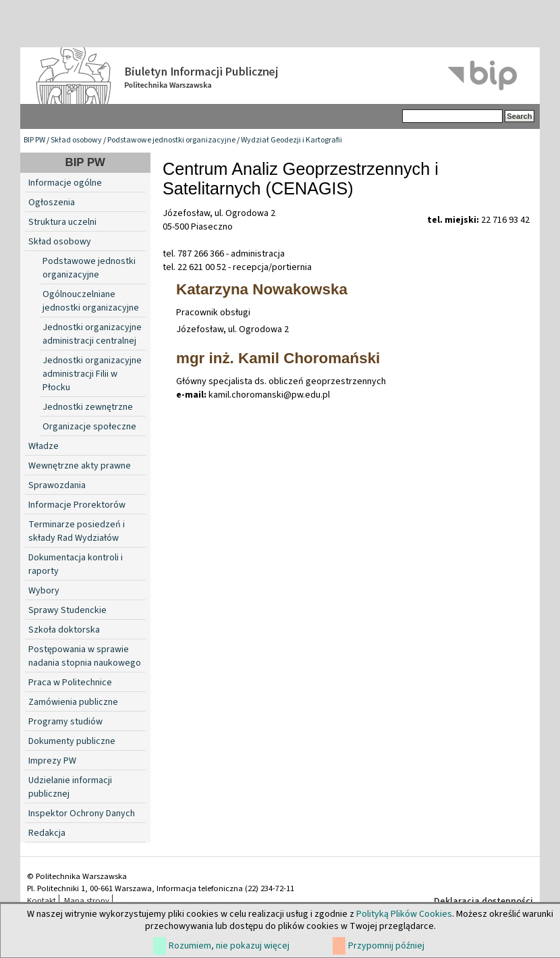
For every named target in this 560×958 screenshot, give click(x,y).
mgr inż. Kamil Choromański (278, 358)
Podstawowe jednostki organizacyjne (171, 140)
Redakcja (47, 833)
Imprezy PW (52, 761)
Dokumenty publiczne (72, 741)
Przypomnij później (386, 946)
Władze (44, 446)
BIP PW (34, 140)
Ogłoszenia (52, 203)
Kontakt (41, 901)
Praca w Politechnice (70, 683)
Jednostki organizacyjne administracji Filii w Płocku (92, 374)
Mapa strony (87, 901)
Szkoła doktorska (64, 630)
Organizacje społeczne (89, 427)
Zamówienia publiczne (73, 702)
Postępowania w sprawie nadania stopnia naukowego (85, 656)
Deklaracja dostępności (483, 901)
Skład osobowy (76, 140)
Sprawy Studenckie (67, 610)
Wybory (44, 591)
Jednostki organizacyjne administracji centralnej (92, 334)
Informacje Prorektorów (77, 505)
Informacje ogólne (65, 183)
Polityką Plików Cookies (404, 914)
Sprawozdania (57, 485)
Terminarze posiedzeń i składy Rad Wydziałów (77, 531)
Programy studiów (65, 722)
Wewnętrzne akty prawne (80, 466)
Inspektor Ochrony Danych (82, 814)
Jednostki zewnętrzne (88, 407)
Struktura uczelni (62, 222)
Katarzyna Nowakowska (262, 289)
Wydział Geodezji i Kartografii (291, 140)
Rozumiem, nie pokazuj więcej (229, 946)
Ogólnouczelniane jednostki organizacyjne (91, 301)
